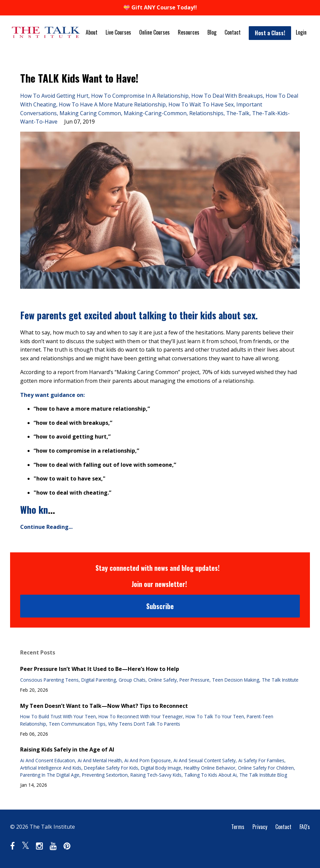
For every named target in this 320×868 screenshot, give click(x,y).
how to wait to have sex (201, 104)
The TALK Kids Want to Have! (79, 78)
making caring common (90, 113)
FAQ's (305, 827)
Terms (238, 827)
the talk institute (280, 680)
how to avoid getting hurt (54, 96)
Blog (212, 32)
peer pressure (194, 680)
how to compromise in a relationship (140, 96)
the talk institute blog (263, 775)
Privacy (260, 827)
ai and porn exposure (148, 760)
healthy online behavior (210, 768)
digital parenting (99, 680)
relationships (206, 113)
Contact (233, 32)
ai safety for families (261, 760)
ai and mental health (100, 760)
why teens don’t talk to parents (144, 724)
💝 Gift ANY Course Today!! (160, 7)
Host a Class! (270, 33)
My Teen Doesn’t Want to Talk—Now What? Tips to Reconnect (104, 706)
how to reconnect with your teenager (141, 716)
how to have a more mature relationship (112, 104)
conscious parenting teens (49, 680)
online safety (163, 680)
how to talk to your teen (215, 716)
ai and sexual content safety (205, 760)
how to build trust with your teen (58, 716)
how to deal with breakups (227, 96)
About (92, 32)
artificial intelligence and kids (51, 768)
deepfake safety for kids (111, 768)
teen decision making (236, 680)
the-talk (238, 113)
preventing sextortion (105, 775)
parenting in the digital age (50, 775)
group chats (132, 680)
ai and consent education (48, 760)
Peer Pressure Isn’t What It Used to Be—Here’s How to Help (100, 669)
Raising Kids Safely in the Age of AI (67, 749)
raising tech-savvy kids (156, 775)
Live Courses (118, 32)
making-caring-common (155, 113)
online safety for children (266, 768)
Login (301, 32)
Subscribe (160, 606)
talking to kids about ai (210, 775)
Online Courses (154, 32)
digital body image (161, 768)
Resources (189, 32)
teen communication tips (77, 724)
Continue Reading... (46, 527)
